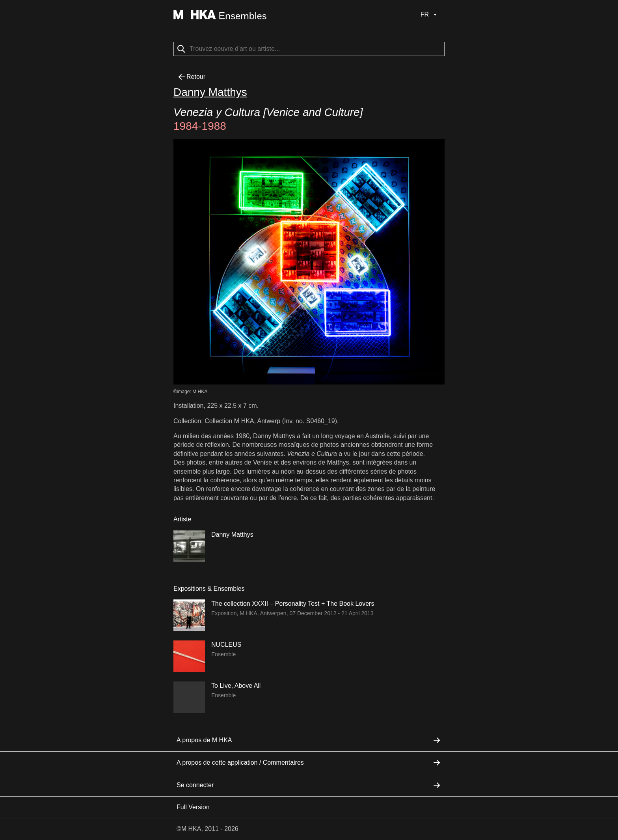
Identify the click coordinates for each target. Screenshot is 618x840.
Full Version (193, 807)
